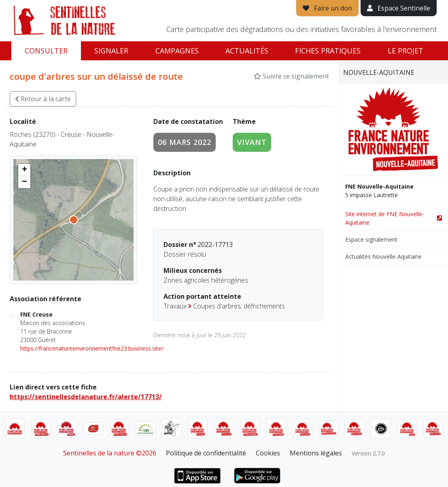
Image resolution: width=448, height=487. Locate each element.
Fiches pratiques (328, 51)
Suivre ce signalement (291, 76)
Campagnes (177, 51)
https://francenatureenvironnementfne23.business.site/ (92, 348)
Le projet (406, 51)
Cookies (268, 453)
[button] (24, 170)
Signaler (111, 51)
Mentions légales (316, 453)
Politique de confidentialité (206, 453)
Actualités (247, 51)
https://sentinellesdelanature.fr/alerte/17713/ (86, 397)
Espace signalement (371, 239)
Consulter (46, 51)
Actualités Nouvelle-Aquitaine (383, 256)
